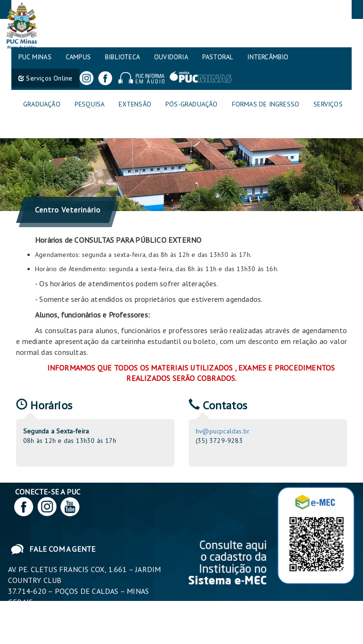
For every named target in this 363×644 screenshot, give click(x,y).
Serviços (328, 104)
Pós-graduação (192, 104)
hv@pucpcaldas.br (223, 431)
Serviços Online (45, 78)
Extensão (135, 104)
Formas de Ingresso (266, 104)
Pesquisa (90, 104)
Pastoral (218, 57)
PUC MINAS (35, 57)
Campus (78, 57)
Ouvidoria (171, 57)
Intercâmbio (268, 57)
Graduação (42, 104)
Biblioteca (122, 57)
